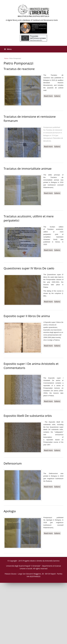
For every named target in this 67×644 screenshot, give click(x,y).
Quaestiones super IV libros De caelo (29, 268)
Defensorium (13, 463)
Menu (8, 49)
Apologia (10, 511)
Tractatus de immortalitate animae (28, 168)
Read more (49, 96)
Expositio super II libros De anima (27, 316)
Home (6, 58)
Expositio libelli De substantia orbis (28, 416)
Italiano (57, 96)
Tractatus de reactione (19, 69)
